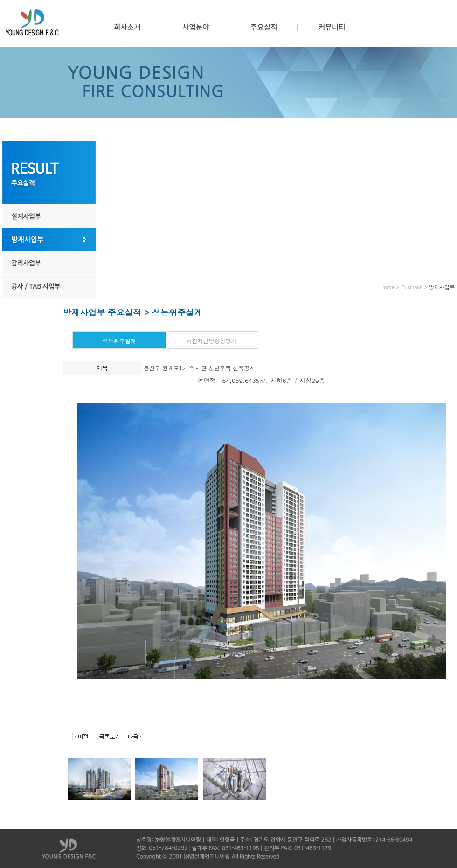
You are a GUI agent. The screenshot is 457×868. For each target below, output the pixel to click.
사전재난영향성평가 (211, 341)
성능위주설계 (119, 341)
